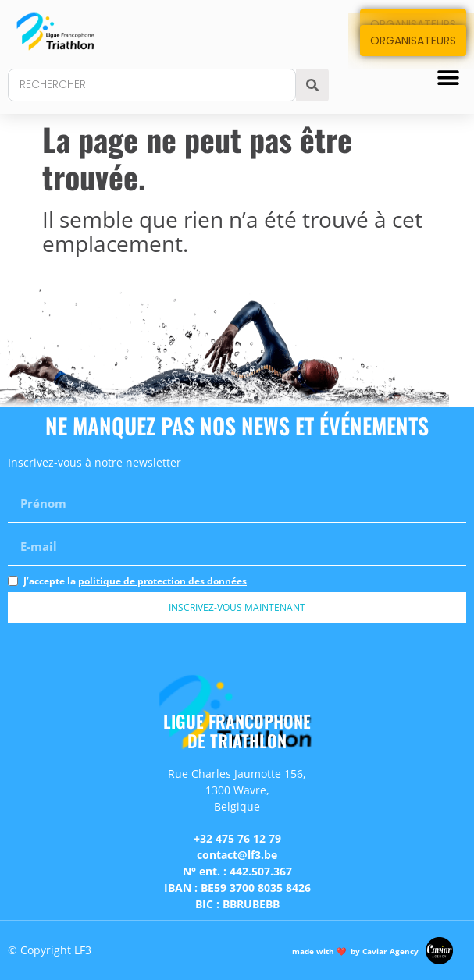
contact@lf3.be (237, 855)
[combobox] (152, 85)
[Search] (312, 85)
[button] (449, 77)
